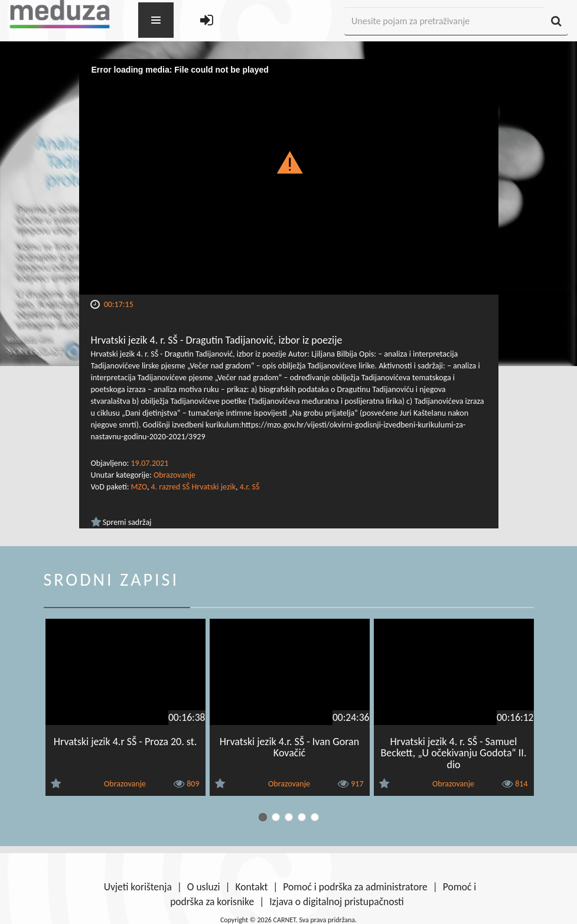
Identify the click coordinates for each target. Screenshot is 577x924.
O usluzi (204, 887)
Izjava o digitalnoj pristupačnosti (337, 902)
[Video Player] (289, 177)
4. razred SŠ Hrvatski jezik (193, 487)
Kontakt (252, 887)
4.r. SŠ (250, 487)
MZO (139, 487)
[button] (288, 162)
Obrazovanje (175, 475)
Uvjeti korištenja (138, 887)
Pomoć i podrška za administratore (355, 887)
